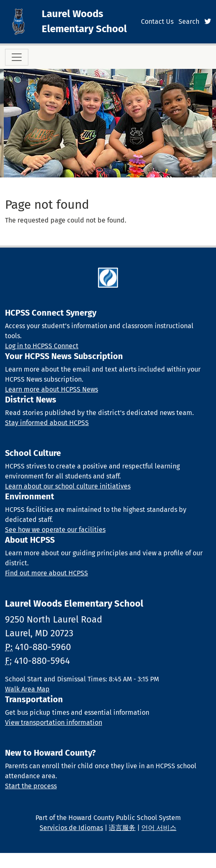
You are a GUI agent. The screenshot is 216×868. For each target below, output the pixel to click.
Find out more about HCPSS (46, 573)
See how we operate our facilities (55, 530)
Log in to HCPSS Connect (42, 346)
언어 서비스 (159, 828)
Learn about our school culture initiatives (68, 486)
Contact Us (157, 22)
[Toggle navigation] (17, 57)
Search (189, 22)
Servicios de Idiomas (71, 828)
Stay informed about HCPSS (47, 423)
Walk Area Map (27, 689)
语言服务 (122, 828)
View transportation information (54, 722)
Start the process (31, 786)
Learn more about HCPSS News (51, 389)
